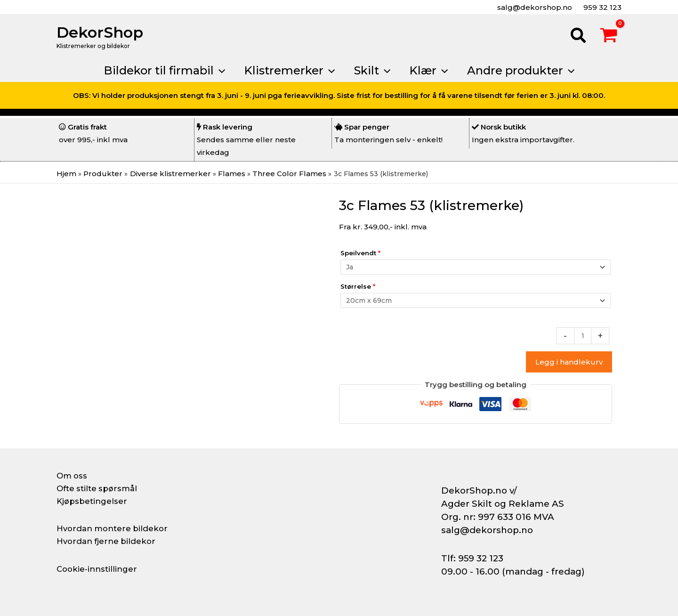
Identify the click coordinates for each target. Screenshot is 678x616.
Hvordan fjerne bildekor (109, 541)
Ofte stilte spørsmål (100, 488)
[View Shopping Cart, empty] (609, 37)
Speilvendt (360, 253)
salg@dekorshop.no (534, 7)
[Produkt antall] (582, 338)
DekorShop (100, 32)
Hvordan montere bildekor (116, 528)
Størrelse (358, 287)
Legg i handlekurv (569, 365)
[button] (579, 37)
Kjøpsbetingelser (94, 501)
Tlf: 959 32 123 (472, 558)
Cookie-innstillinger (99, 569)
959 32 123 (601, 7)
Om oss (73, 476)
